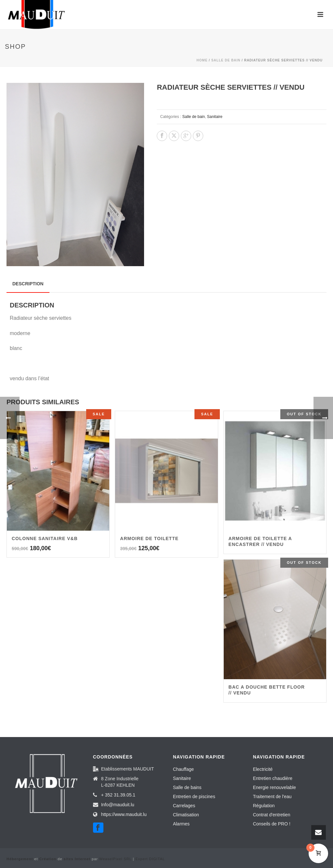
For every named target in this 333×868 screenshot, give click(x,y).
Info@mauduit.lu (118, 805)
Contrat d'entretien (272, 815)
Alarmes (181, 824)
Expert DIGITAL (150, 859)
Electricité (263, 769)
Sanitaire (215, 117)
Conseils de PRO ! (272, 824)
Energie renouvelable (274, 787)
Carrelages (184, 806)
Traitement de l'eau (272, 797)
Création (48, 859)
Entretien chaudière (273, 778)
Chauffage (183, 769)
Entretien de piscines (194, 797)
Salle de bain (226, 60)
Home (202, 60)
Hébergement (20, 859)
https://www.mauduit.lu (124, 814)
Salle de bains (187, 787)
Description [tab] (28, 284)
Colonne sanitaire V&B (45, 538)
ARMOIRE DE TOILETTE (149, 538)
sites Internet (77, 859)
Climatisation (186, 815)
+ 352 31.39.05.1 (118, 795)
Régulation (264, 806)
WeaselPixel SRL (115, 859)
